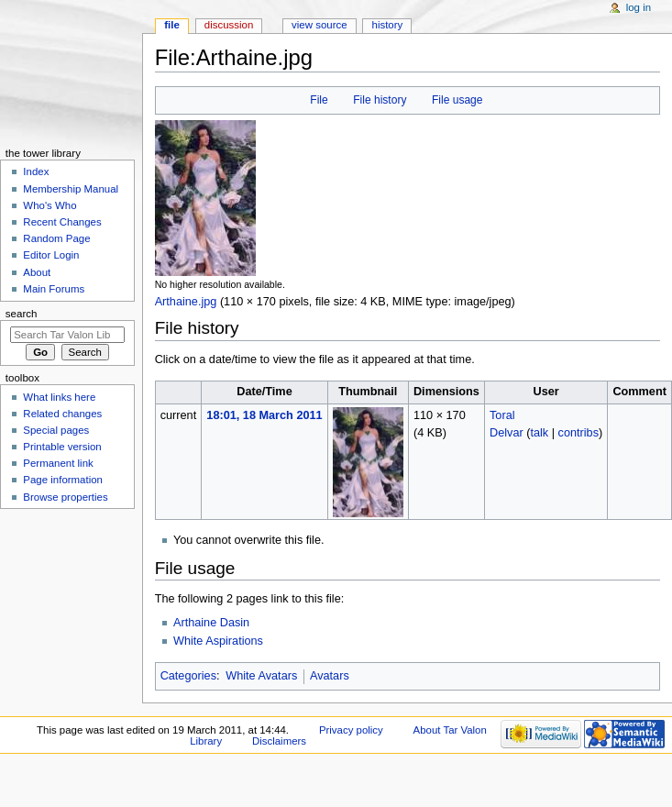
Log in (639, 7)
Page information (63, 480)
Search (22, 314)
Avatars (330, 676)
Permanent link (58, 463)
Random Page (56, 238)
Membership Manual (71, 189)
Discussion (229, 25)
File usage (457, 100)
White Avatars (261, 676)
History (388, 25)
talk (539, 433)
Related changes (62, 414)
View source (319, 25)
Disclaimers (279, 741)
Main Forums (54, 289)
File (319, 100)
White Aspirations (218, 641)
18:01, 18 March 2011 (264, 415)
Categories (188, 676)
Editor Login (51, 255)
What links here (59, 397)
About (37, 272)
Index (36, 171)
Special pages (56, 430)
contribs (578, 433)
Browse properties (65, 497)
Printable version (62, 447)
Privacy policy (351, 730)
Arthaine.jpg (186, 302)
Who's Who (50, 205)
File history (380, 100)
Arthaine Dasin (211, 623)
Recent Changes (62, 222)
